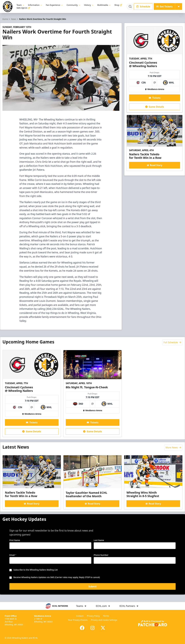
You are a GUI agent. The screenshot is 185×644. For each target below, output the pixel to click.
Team (21, 5)
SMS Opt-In (23, 8)
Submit (93, 587)
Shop (118, 5)
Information (35, 5)
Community (74, 5)
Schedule (143, 7)
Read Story (155, 165)
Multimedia (104, 5)
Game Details (155, 107)
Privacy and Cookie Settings (104, 620)
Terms (106, 616)
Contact (80, 616)
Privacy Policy (93, 616)
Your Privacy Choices (78, 620)
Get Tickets (164, 7)
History (89, 5)
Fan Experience (54, 5)
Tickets (155, 98)
